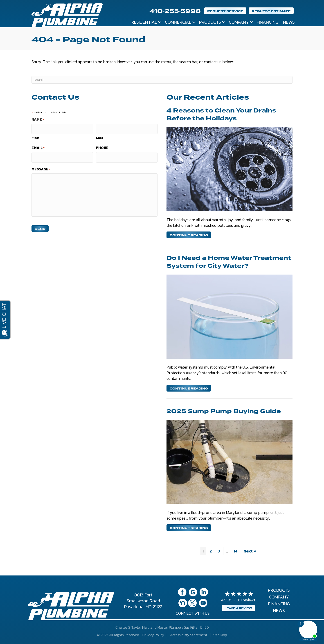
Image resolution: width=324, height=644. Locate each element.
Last (100, 136)
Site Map (220, 635)
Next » (250, 551)
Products (210, 22)
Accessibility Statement (189, 635)
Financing (268, 22)
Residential (144, 22)
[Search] (162, 80)
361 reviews (246, 600)
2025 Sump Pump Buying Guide (224, 411)
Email (38, 146)
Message (41, 166)
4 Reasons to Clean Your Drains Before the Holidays (221, 115)
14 (236, 551)
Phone (102, 146)
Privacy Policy (153, 635)
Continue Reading (189, 235)
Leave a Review (238, 608)
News (289, 22)
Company (239, 22)
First (36, 136)
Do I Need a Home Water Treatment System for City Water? (229, 262)
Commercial (178, 22)
